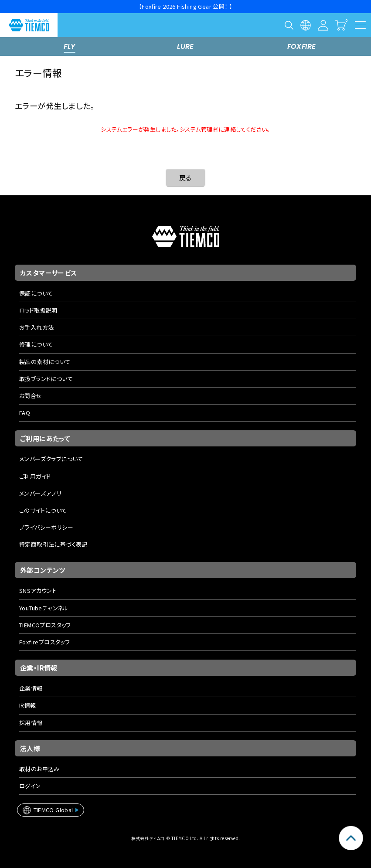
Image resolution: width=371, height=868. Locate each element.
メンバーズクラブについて (51, 459)
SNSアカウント (38, 591)
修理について (36, 344)
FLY (69, 46)
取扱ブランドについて (46, 379)
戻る (185, 178)
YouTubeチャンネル (44, 608)
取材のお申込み (39, 769)
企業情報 (31, 688)
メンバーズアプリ (40, 493)
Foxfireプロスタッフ (44, 642)
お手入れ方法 (36, 327)
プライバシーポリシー (46, 527)
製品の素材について (45, 362)
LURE (185, 46)
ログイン (30, 786)
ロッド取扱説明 (38, 310)
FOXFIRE (302, 46)
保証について (36, 293)
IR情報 (28, 705)
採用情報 (31, 723)
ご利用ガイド (35, 476)
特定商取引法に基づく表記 (53, 544)
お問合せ (31, 396)
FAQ (25, 413)
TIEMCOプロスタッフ (45, 625)
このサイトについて (43, 510)
